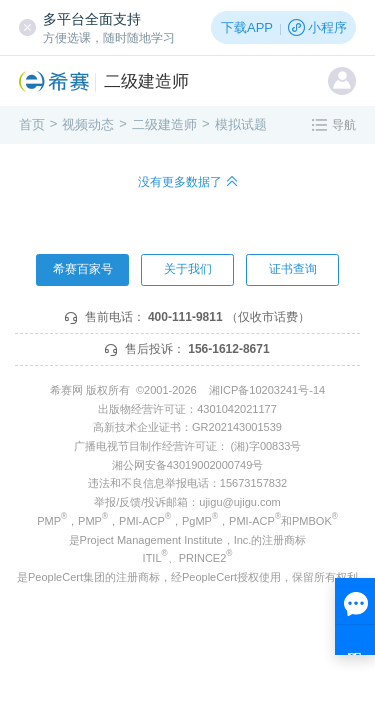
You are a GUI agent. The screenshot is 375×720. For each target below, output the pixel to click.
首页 (32, 124)
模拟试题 (241, 124)
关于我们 (188, 269)
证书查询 (293, 269)
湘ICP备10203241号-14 (267, 390)
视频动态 (88, 124)
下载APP (247, 27)
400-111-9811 (185, 317)
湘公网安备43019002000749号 (188, 465)
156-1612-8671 (228, 349)
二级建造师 (146, 81)
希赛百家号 (83, 269)
